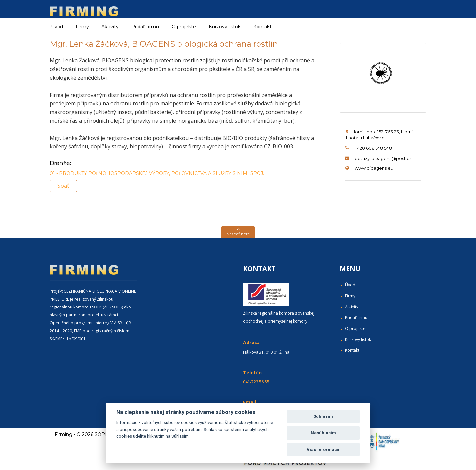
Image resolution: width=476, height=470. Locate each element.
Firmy (350, 296)
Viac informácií (323, 449)
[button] (238, 232)
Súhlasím (323, 416)
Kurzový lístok (225, 27)
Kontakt (262, 27)
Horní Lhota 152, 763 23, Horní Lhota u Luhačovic (379, 135)
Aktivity (352, 307)
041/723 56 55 (256, 382)
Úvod (57, 27)
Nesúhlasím (323, 433)
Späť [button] (63, 186)
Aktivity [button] (110, 27)
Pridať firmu (145, 27)
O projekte (184, 27)
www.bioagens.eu (374, 168)
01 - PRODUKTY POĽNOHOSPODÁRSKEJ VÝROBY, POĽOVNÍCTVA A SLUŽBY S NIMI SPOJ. (157, 173)
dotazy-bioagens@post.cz (383, 158)
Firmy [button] (82, 27)
